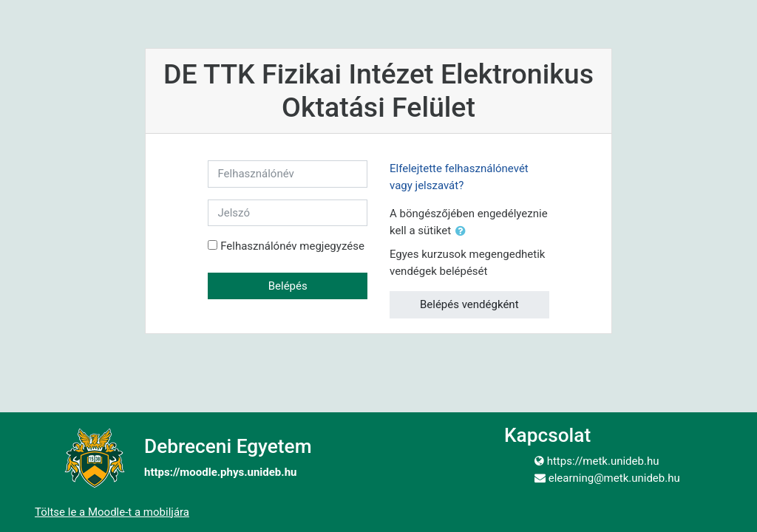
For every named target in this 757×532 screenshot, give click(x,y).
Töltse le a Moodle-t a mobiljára (112, 512)
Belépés (288, 286)
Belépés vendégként (469, 304)
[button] (464, 232)
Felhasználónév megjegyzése (292, 246)
